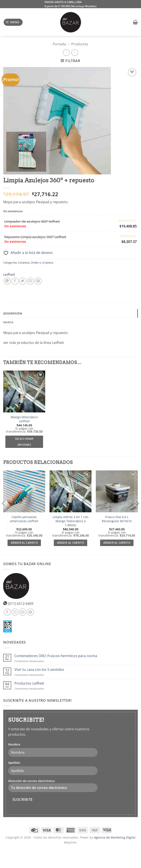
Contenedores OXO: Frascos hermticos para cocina (56, 656)
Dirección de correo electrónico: (53, 785)
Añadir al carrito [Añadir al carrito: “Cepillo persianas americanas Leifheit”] (24, 543)
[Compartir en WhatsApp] (7, 281)
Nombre (14, 744)
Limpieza (24, 262)
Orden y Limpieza (42, 262)
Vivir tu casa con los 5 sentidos (39, 670)
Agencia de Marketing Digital (115, 837)
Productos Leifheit (29, 683)
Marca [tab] (8, 322)
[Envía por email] (30, 281)
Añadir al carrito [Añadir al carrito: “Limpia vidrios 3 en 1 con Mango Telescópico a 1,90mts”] (70, 543)
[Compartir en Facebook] (15, 281)
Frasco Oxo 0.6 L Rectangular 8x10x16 (117, 519)
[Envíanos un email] (23, 612)
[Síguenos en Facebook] (7, 612)
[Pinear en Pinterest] (38, 281)
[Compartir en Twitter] (23, 281)
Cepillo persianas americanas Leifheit (24, 519)
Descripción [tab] (13, 313)
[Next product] (66, 53)
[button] (13, 22)
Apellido (14, 763)
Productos (80, 44)
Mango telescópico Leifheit (24, 419)
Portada (59, 44)
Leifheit (9, 275)
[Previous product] (75, 53)
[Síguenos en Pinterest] (30, 612)
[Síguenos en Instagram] (15, 612)
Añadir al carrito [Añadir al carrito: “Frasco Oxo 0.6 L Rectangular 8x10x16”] (117, 543)
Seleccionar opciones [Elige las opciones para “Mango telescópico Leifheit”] (24, 442)
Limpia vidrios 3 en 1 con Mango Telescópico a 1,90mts (70, 521)
